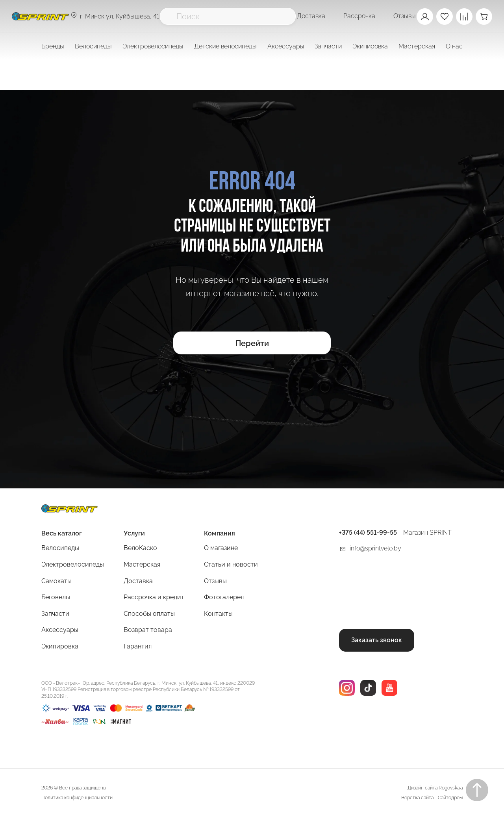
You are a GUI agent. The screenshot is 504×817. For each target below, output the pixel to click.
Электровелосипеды (153, 46)
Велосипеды (60, 548)
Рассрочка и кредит (154, 597)
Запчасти (55, 614)
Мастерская (142, 564)
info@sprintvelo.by (375, 548)
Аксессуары (60, 630)
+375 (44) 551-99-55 (368, 533)
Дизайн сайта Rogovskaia (435, 788)
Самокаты (57, 581)
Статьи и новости (231, 564)
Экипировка (60, 646)
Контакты (218, 614)
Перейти (252, 343)
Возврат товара (148, 630)
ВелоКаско (140, 548)
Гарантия (138, 646)
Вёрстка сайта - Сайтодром (432, 798)
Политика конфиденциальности (77, 798)
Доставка (311, 16)
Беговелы (56, 597)
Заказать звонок (377, 640)
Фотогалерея (224, 597)
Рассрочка (359, 16)
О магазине (221, 548)
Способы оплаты (149, 614)
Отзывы (405, 16)
